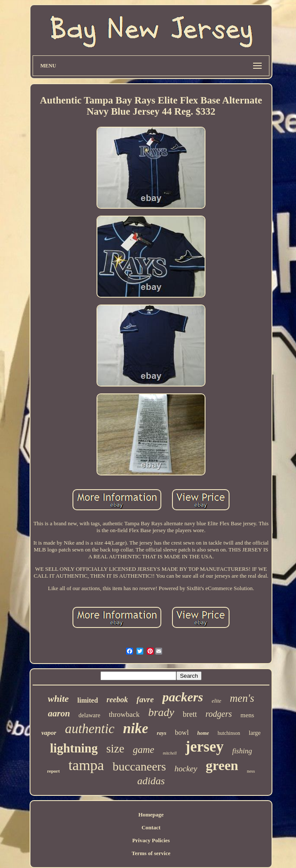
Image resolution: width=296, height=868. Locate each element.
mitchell (170, 753)
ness (251, 771)
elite (216, 701)
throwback (124, 714)
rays (161, 733)
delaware (89, 715)
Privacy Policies (151, 840)
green (222, 765)
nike (136, 728)
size (115, 749)
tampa (86, 765)
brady (161, 712)
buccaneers (139, 766)
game (144, 750)
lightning (74, 748)
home (203, 733)
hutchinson (229, 733)
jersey (204, 747)
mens (248, 715)
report (54, 771)
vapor (49, 733)
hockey (186, 769)
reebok (117, 700)
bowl (182, 732)
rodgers (219, 714)
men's (242, 698)
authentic (89, 729)
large (255, 733)
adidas (151, 781)
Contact (151, 827)
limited (88, 700)
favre (145, 699)
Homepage (151, 815)
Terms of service (151, 853)
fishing (242, 751)
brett (190, 714)
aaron (59, 713)
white (58, 699)
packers (183, 697)
